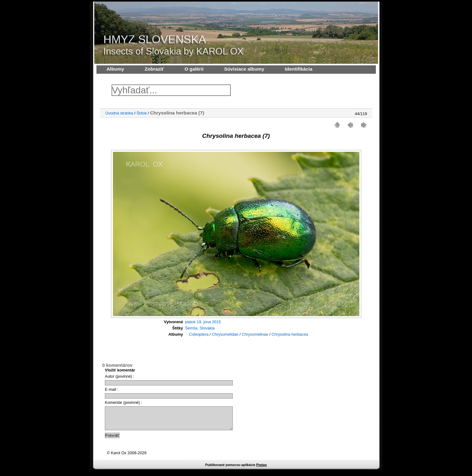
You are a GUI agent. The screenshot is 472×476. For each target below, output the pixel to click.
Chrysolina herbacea (290, 334)
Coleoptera (199, 334)
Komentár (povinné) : (124, 402)
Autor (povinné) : (120, 376)
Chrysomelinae (255, 334)
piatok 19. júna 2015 (203, 322)
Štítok (142, 113)
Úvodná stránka (119, 113)
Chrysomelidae (225, 334)
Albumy (115, 69)
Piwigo (261, 469)
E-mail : (112, 389)
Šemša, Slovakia (200, 328)
